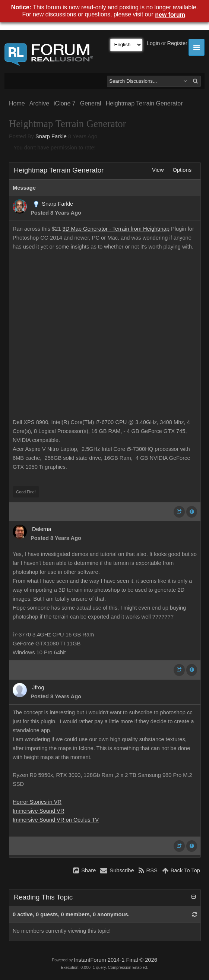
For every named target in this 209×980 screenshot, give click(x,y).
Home (17, 103)
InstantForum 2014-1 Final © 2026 (115, 960)
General (91, 103)
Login (153, 43)
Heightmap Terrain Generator (144, 103)
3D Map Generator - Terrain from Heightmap (116, 229)
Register (177, 43)
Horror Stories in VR (37, 802)
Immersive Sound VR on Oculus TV (56, 820)
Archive (39, 103)
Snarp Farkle (51, 136)
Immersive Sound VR (38, 811)
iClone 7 (65, 103)
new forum (170, 15)
